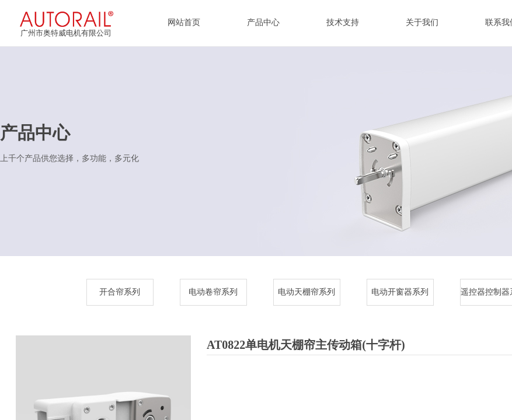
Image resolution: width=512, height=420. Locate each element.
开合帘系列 (120, 292)
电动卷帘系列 (213, 292)
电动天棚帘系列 (306, 292)
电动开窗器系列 (400, 292)
